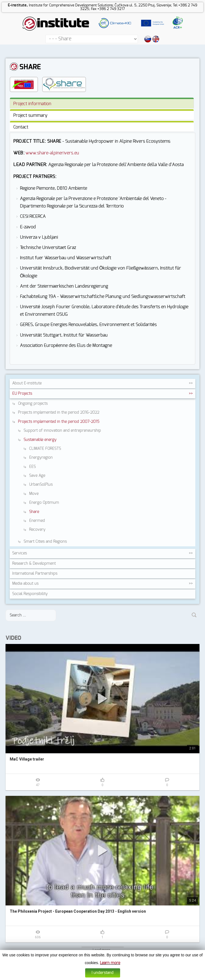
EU (22, 394)
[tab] (102, 103)
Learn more (110, 964)
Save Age (37, 476)
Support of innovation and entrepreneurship (62, 431)
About (27, 383)
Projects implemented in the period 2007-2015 (59, 422)
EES (32, 467)
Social (30, 594)
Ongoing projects (33, 404)
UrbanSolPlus (41, 485)
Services (20, 553)
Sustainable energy (40, 440)
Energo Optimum (44, 503)
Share (34, 512)
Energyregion (41, 458)
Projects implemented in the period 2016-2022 (59, 413)
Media (25, 584)
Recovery (37, 530)
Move (34, 494)
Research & (34, 564)
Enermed (37, 521)
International (35, 574)
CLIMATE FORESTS (45, 449)
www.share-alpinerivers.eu (52, 153)
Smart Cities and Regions (45, 542)
